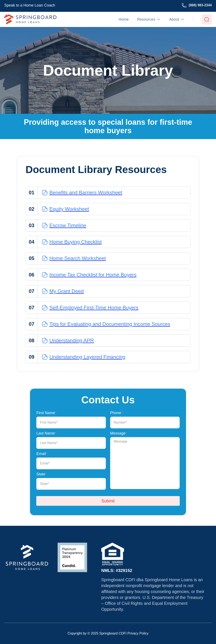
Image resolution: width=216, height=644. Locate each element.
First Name (46, 413)
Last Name (46, 433)
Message (119, 433)
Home (124, 19)
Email (42, 454)
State (41, 474)
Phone (116, 413)
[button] (149, 19)
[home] (30, 19)
